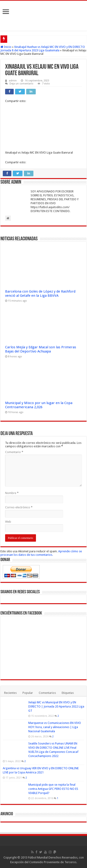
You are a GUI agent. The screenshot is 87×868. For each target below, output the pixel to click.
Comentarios (47, 693)
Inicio (6, 47)
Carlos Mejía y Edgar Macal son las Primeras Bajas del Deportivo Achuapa (41, 349)
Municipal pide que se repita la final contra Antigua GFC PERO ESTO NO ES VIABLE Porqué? (53, 789)
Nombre (12, 493)
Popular (28, 693)
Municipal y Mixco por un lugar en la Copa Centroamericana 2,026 (39, 405)
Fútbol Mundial (38, 857)
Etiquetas (68, 693)
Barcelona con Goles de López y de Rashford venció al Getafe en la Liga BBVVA (40, 293)
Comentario (14, 452)
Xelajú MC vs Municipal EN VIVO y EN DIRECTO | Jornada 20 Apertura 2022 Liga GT (56, 706)
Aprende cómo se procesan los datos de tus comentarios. (41, 553)
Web (8, 522)
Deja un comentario (21, 84)
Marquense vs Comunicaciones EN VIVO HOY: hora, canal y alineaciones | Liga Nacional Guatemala (55, 727)
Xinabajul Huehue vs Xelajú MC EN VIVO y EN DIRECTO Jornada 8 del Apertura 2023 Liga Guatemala (43, 49)
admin (13, 81)
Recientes (10, 693)
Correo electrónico (19, 507)
